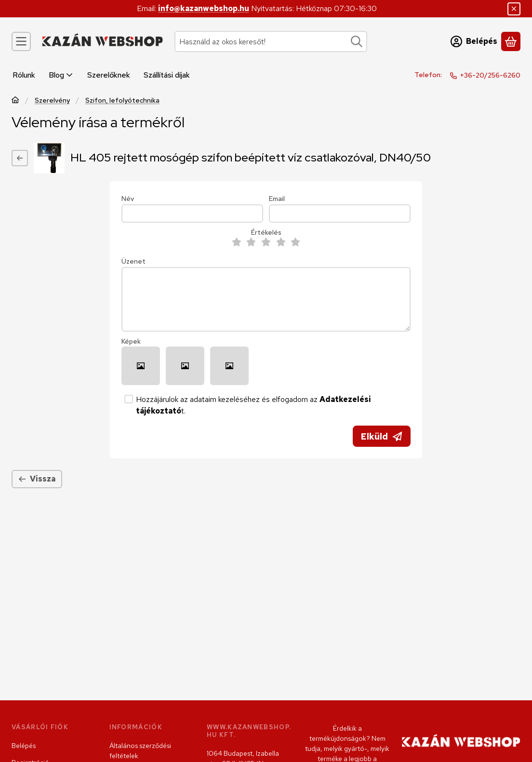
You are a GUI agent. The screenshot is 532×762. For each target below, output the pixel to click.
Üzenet (133, 261)
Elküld (381, 436)
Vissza (37, 479)
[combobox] (271, 41)
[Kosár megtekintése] (511, 41)
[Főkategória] (15, 101)
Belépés (24, 746)
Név (128, 199)
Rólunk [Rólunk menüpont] (24, 75)
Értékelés (266, 233)
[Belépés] (474, 41)
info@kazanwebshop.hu (204, 8)
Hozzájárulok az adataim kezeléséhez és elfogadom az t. (253, 405)
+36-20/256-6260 (490, 75)
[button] (141, 366)
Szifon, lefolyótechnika (122, 100)
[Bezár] (514, 9)
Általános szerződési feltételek (140, 751)
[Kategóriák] (21, 41)
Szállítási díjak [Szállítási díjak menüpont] (167, 75)
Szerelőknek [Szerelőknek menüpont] (109, 75)
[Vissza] (20, 158)
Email (277, 199)
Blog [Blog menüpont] (61, 75)
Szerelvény (52, 100)
